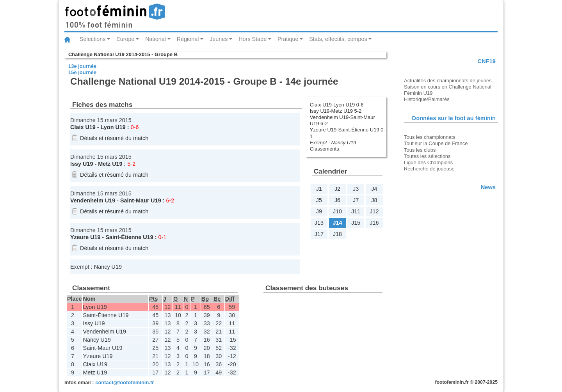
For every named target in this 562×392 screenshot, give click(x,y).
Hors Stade (253, 39)
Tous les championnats (430, 137)
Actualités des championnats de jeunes (448, 81)
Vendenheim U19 (93, 200)
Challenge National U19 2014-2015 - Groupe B (123, 54)
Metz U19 (110, 164)
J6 (337, 200)
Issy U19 (82, 164)
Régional (188, 39)
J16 (374, 223)
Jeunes (219, 39)
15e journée (82, 72)
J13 (319, 223)
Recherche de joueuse (429, 169)
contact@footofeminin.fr (124, 382)
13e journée (82, 66)
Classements (325, 149)
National (156, 39)
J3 (356, 189)
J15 (356, 223)
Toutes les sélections (427, 156)
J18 (337, 234)
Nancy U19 (343, 143)
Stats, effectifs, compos (338, 39)
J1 (319, 189)
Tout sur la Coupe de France (436, 143)
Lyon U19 (113, 127)
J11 (356, 211)
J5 (319, 200)
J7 (356, 200)
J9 (319, 211)
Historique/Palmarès (427, 99)
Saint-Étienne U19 (129, 237)
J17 (319, 234)
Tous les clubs (420, 150)
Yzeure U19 (85, 237)
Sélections (92, 39)
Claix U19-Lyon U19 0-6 (337, 105)
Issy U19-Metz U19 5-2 (336, 111)
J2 (337, 189)
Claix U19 (83, 127)
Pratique (288, 39)
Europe (125, 39)
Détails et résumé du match (114, 138)
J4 (374, 189)
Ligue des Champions (428, 162)
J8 (374, 200)
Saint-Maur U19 (141, 200)
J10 (337, 211)
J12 (374, 211)
